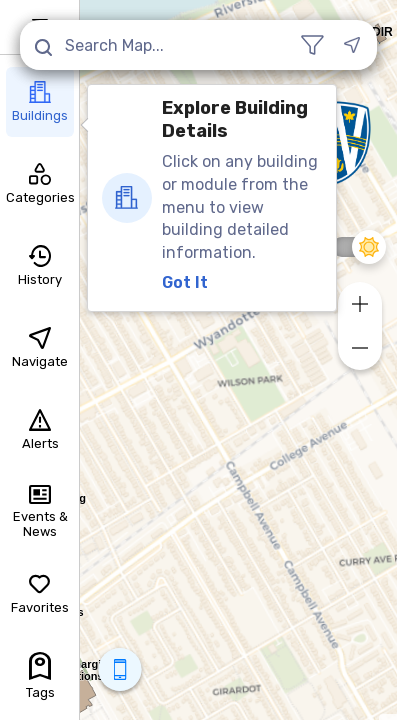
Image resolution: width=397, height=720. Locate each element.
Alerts (40, 430)
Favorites (40, 594)
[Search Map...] (158, 45)
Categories (40, 184)
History (40, 266)
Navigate (40, 348)
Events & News (40, 512)
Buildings (40, 102)
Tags (40, 676)
